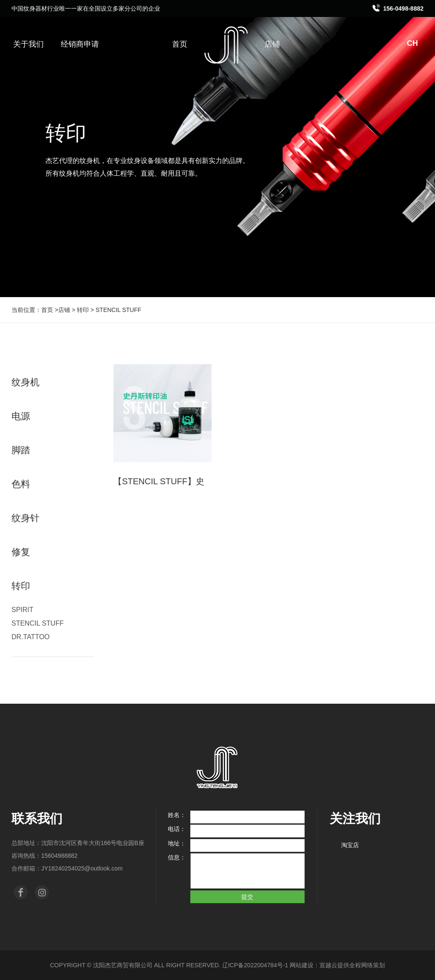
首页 (180, 44)
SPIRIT (23, 610)
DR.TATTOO (31, 637)
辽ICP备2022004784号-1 (255, 965)
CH (417, 43)
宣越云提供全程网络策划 (352, 965)
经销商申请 (80, 44)
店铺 (272, 44)
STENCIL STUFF (38, 623)
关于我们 (28, 44)
